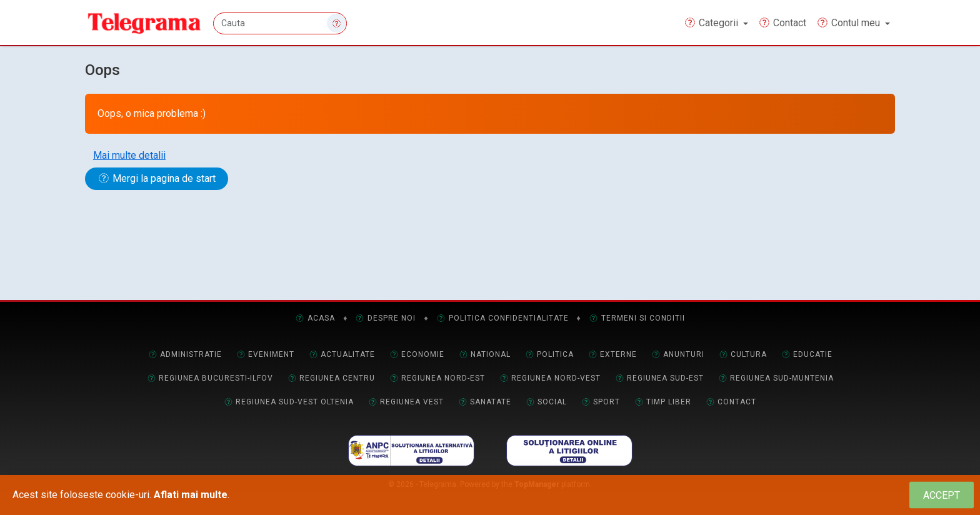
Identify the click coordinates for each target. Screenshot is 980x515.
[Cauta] (281, 23)
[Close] (942, 495)
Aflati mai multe (191, 495)
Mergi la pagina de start (157, 178)
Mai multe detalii (129, 155)
